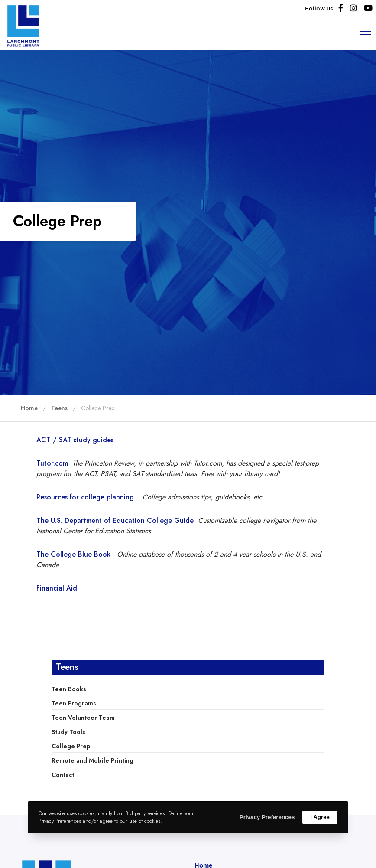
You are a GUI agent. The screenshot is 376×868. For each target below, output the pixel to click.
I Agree (320, 817)
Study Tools (68, 732)
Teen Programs (74, 703)
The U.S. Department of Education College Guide (115, 520)
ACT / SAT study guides (75, 440)
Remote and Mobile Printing (92, 760)
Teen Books (69, 689)
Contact (63, 775)
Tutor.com (52, 463)
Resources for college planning (85, 497)
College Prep (71, 746)
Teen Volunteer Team (83, 718)
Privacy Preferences (267, 817)
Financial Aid (57, 588)
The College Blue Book (77, 554)
